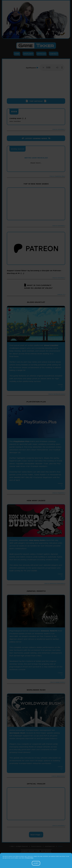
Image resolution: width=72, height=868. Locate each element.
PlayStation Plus (21, 441)
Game (36, 46)
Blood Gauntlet (51, 345)
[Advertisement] (36, 87)
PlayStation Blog (36, 168)
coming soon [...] (18, 119)
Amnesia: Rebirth (49, 631)
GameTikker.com (50, 846)
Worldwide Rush (17, 733)
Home (17, 54)
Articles (41, 54)
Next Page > (36, 835)
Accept (36, 863)
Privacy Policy (29, 858)
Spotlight (28, 54)
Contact (54, 54)
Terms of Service (36, 846)
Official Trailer (36, 784)
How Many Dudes (37, 540)
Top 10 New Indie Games (36, 184)
